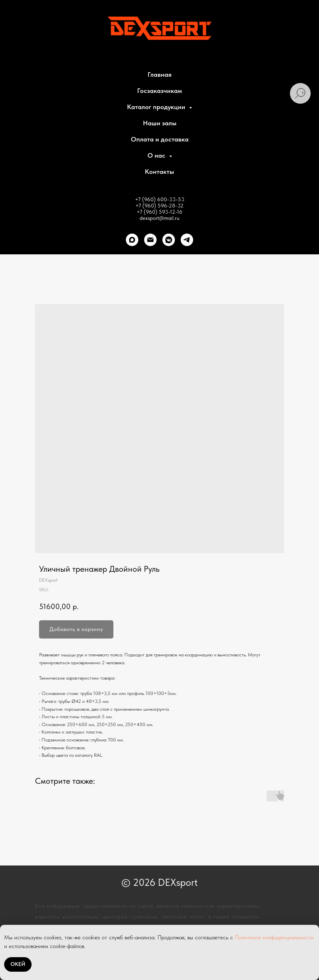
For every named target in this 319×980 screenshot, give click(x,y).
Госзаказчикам (159, 91)
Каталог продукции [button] (157, 107)
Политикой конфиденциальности (274, 937)
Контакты (159, 172)
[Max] (132, 240)
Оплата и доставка (160, 139)
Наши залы (160, 123)
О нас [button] (157, 155)
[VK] (169, 240)
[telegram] (187, 240)
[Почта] (150, 240)
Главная (159, 74)
